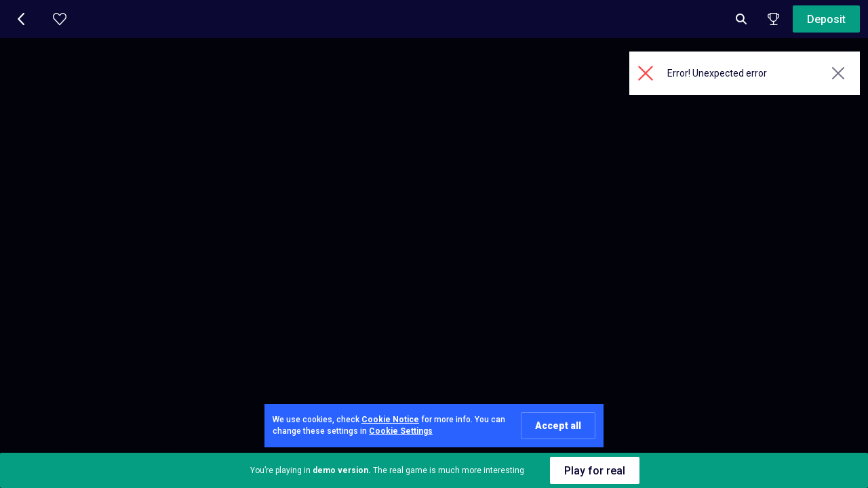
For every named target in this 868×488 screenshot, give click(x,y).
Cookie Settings (401, 431)
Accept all (558, 426)
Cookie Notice (390, 420)
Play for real (595, 471)
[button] (22, 19)
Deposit (826, 19)
